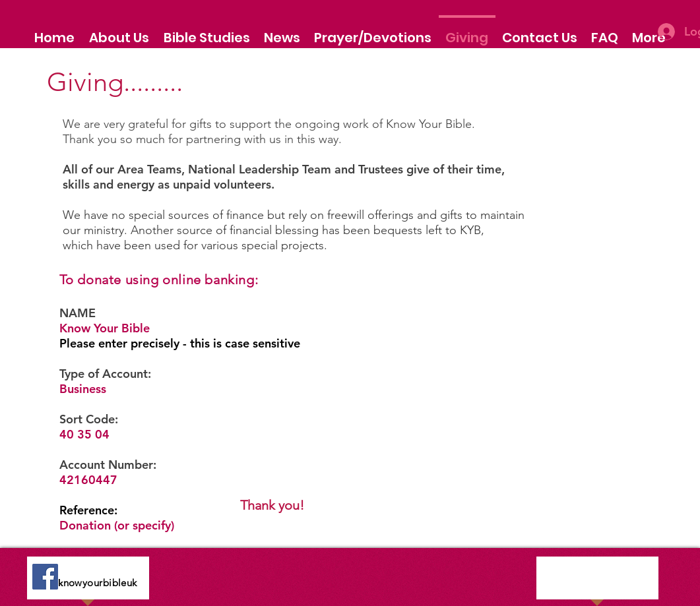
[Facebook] (45, 577)
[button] (119, 32)
